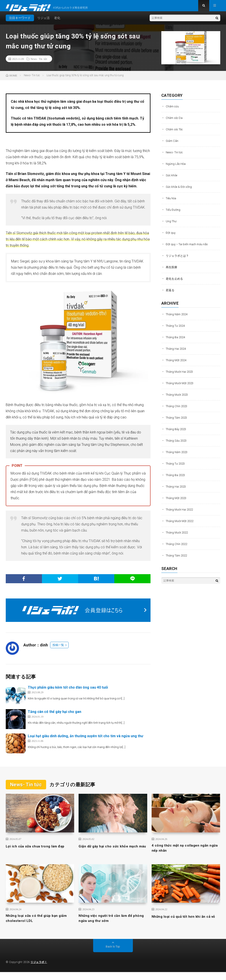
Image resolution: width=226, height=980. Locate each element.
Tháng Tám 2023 (178, 422)
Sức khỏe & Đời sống (180, 191)
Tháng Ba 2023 (176, 479)
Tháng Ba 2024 (176, 341)
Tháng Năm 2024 (178, 318)
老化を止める (175, 283)
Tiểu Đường (174, 214)
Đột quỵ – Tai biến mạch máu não (189, 248)
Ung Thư (172, 225)
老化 (57, 22)
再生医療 (172, 271)
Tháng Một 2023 (177, 502)
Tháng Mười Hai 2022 (181, 514)
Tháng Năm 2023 (178, 456)
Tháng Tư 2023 (176, 468)
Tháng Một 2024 (177, 364)
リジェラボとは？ (178, 260)
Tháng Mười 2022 (178, 537)
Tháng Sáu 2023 (177, 445)
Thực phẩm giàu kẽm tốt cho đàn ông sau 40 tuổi (68, 692)
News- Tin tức (39, 63)
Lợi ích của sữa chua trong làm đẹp (39, 850)
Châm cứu (173, 110)
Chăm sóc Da (175, 122)
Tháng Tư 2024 (176, 330)
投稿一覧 (58, 649)
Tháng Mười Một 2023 (181, 387)
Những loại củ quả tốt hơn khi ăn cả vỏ (185, 925)
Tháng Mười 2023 (178, 399)
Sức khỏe (172, 179)
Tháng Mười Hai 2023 (181, 376)
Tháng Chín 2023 (178, 410)
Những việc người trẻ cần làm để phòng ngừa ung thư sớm (110, 925)
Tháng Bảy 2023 (177, 433)
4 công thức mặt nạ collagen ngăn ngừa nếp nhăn (184, 853)
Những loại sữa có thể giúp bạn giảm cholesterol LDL (35, 925)
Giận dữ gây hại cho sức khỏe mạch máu (112, 853)
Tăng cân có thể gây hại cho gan (55, 716)
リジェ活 (43, 22)
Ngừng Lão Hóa (177, 168)
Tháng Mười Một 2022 (181, 525)
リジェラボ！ (39, 970)
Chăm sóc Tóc (176, 133)
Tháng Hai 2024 (177, 353)
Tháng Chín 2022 (178, 548)
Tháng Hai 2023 (177, 491)
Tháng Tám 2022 (178, 560)
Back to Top (113, 955)
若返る (170, 294)
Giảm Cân (173, 145)
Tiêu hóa (172, 202)
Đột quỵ (171, 237)
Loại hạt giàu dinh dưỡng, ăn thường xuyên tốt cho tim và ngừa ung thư (86, 740)
